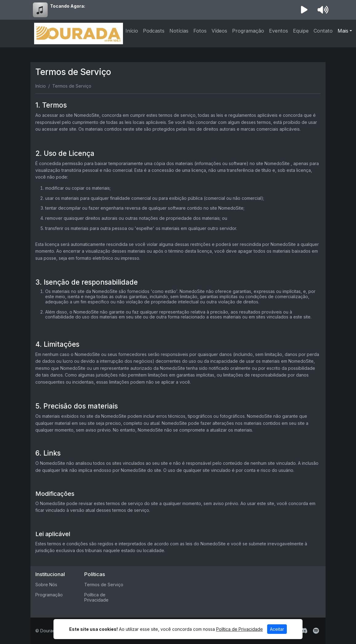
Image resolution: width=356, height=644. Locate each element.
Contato (323, 31)
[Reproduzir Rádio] (304, 10)
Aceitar (277, 629)
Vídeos (219, 31)
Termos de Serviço (104, 585)
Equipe (301, 31)
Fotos (200, 31)
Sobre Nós (46, 585)
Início (132, 31)
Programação (248, 31)
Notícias (179, 31)
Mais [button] (343, 31)
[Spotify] (316, 631)
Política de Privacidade (96, 597)
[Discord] (304, 631)
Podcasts (154, 31)
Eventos (279, 31)
